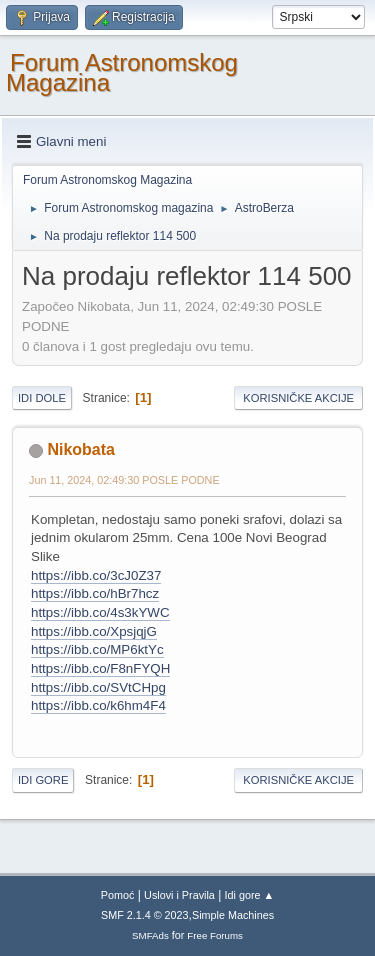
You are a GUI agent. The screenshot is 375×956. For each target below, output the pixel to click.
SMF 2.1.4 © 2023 (145, 915)
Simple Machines (233, 915)
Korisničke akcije (298, 398)
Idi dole (42, 398)
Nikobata (81, 449)
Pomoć (118, 895)
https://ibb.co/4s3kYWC (100, 612)
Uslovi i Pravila (179, 895)
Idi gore (43, 780)
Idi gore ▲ (250, 895)
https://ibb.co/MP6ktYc (97, 649)
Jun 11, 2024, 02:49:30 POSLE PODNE (124, 480)
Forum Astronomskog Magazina (122, 72)
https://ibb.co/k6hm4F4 (98, 705)
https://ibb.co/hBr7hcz (95, 593)
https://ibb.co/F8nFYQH (100, 668)
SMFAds (150, 935)
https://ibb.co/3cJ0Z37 (96, 575)
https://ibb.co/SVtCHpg (98, 687)
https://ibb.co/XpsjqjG (94, 631)
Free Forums (215, 935)
